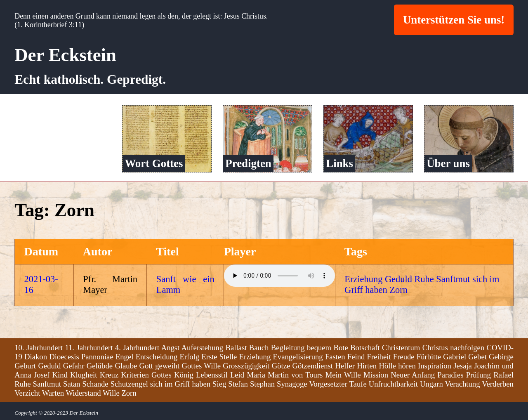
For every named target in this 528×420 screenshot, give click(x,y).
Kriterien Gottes (146, 374)
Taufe (358, 383)
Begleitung (288, 347)
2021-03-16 (41, 284)
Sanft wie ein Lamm (185, 284)
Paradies (450, 374)
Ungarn (431, 383)
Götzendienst (313, 365)
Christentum (401, 347)
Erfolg (189, 356)
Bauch (259, 347)
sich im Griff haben (180, 383)
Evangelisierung (298, 356)
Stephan (262, 383)
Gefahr (74, 365)
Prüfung (478, 374)
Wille (111, 393)
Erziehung (363, 279)
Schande (95, 383)
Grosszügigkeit (246, 365)
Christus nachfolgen (453, 347)
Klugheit (84, 374)
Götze (281, 365)
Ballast (236, 347)
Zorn (398, 290)
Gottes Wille (201, 365)
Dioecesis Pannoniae (81, 356)
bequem (319, 347)
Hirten (367, 365)
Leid (237, 374)
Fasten (335, 356)
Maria (256, 374)
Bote (341, 347)
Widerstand (83, 393)
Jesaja (463, 365)
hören (407, 365)
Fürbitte (429, 356)
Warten (53, 393)
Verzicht (27, 393)
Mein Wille (343, 374)
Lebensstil (212, 374)
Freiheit (379, 356)
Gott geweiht (160, 365)
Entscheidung (157, 356)
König (184, 374)
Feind (356, 356)
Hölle (387, 365)
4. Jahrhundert (137, 347)
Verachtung (463, 383)
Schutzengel (129, 383)
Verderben (498, 383)
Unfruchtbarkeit (393, 383)
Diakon (36, 356)
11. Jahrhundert (89, 347)
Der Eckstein (65, 55)
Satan (72, 383)
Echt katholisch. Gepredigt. (90, 79)
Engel (125, 356)
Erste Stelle (219, 356)
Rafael (503, 374)
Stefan (238, 383)
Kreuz (109, 374)
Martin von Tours (295, 374)
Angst (171, 347)
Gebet (477, 356)
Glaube (126, 365)
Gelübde (100, 365)
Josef (42, 374)
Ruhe (424, 279)
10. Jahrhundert (39, 347)
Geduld (398, 279)
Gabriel (455, 356)
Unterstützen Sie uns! (454, 20)
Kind (60, 374)
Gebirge (501, 356)
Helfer (345, 365)
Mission (376, 374)
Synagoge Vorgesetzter (312, 383)
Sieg (219, 383)
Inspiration (435, 365)
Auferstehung (203, 347)
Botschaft (365, 347)
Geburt (25, 365)
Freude (404, 356)
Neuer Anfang (413, 374)
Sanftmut (453, 279)
